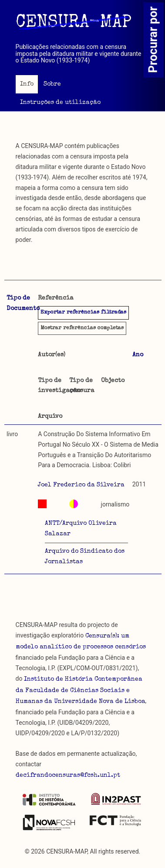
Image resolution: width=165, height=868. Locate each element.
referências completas (82, 328)
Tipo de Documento (23, 303)
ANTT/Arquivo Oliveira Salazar (81, 529)
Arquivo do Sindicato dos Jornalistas (85, 557)
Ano (138, 355)
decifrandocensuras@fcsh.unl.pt (68, 775)
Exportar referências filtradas (83, 313)
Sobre (52, 84)
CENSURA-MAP (74, 23)
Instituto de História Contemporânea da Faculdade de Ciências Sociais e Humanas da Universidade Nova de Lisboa (81, 691)
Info (27, 84)
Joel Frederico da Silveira (81, 485)
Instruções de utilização (60, 103)
